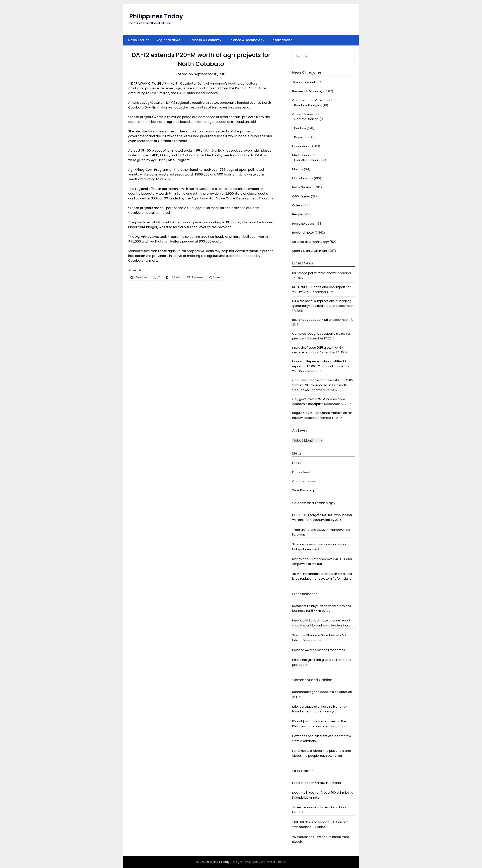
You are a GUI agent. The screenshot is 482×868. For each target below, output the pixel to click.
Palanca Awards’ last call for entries (319, 650)
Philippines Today (156, 16)
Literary (298, 169)
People (297, 214)
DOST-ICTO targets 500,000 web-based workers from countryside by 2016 (322, 517)
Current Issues (303, 114)
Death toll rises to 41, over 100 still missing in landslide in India (323, 795)
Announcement (304, 82)
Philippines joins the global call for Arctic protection (322, 662)
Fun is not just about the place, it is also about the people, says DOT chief (322, 753)
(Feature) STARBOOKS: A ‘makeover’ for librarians (321, 532)
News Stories (139, 40)
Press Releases (303, 223)
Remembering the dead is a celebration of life (322, 694)
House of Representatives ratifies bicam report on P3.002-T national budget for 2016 (322, 366)
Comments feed (305, 481)
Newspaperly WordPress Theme (265, 862)
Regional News (168, 40)
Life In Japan (301, 155)
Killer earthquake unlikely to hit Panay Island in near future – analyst (320, 709)
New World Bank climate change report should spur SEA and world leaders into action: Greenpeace (321, 623)
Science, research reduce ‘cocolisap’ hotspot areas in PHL (319, 547)
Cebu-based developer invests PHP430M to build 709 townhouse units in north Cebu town (323, 385)
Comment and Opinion (309, 100)
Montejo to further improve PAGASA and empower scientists (322, 561)
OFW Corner (301, 196)
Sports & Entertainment (310, 251)
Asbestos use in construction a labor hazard (320, 810)
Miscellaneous (303, 178)
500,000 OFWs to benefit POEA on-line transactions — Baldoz (320, 824)
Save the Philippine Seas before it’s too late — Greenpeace (321, 638)
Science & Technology (247, 40)
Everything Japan (307, 160)
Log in (296, 463)
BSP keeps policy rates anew (313, 273)
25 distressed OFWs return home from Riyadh (321, 839)
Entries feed (301, 472)
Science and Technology (311, 242)
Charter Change (306, 119)
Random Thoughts (308, 105)
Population (302, 137)
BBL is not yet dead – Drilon (312, 320)
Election (300, 128)
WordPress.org (303, 490)
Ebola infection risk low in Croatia (317, 783)
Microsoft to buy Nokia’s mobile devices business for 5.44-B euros (322, 608)
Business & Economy (204, 40)
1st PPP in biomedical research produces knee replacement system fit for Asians (322, 576)
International (283, 40)
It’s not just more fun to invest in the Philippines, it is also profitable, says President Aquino (319, 724)
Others (297, 205)
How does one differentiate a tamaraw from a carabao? (322, 738)
